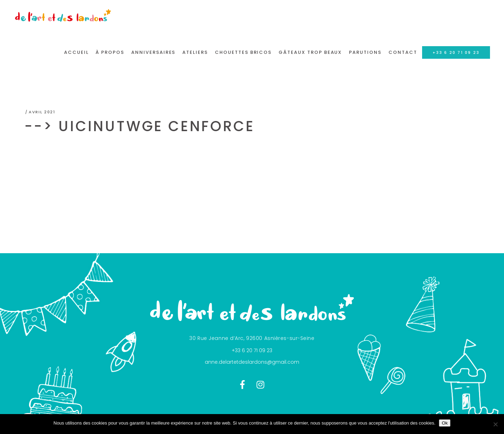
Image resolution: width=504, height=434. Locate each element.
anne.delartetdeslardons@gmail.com (252, 362)
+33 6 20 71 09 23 (252, 350)
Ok (445, 423)
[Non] (495, 424)
